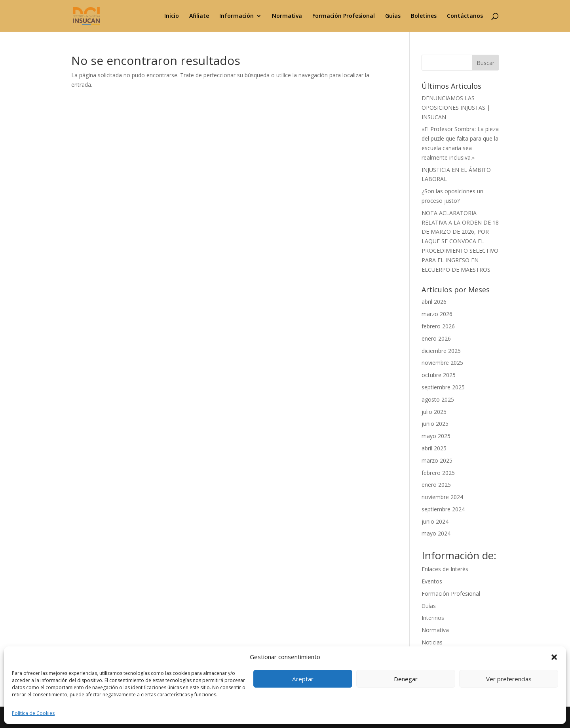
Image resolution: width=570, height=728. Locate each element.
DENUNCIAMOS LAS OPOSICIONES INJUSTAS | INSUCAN (456, 108)
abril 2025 (434, 448)
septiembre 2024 (443, 509)
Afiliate (199, 16)
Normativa (287, 16)
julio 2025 (434, 412)
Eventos (432, 581)
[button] (554, 657)
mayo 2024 (436, 533)
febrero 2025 (438, 473)
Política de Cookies (33, 713)
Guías (393, 16)
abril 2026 (434, 302)
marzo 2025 (437, 460)
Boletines (424, 16)
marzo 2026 (437, 314)
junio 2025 (435, 424)
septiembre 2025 (443, 387)
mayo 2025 (436, 436)
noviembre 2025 (442, 363)
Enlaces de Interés (445, 569)
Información (237, 16)
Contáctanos (465, 16)
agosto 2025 (438, 399)
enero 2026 (436, 338)
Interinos (433, 618)
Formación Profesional (344, 16)
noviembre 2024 (442, 497)
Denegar (406, 679)
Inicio (172, 16)
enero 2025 (436, 485)
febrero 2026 (438, 326)
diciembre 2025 (441, 351)
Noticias (432, 642)
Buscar (485, 63)
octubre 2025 (439, 375)
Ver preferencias (509, 679)
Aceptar (303, 679)
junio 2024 (435, 521)
